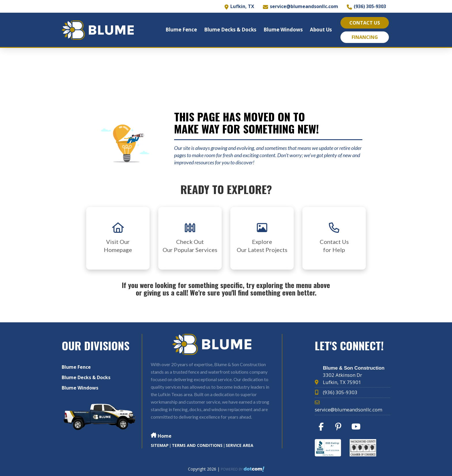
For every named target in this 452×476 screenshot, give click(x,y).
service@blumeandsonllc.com (304, 6)
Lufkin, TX (242, 6)
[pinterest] (340, 428)
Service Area (240, 445)
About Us (321, 30)
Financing (365, 37)
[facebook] (323, 428)
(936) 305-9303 (370, 6)
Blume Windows (283, 30)
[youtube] (357, 428)
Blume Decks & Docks (230, 30)
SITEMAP (160, 445)
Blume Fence (181, 30)
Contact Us (365, 23)
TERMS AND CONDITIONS (197, 445)
